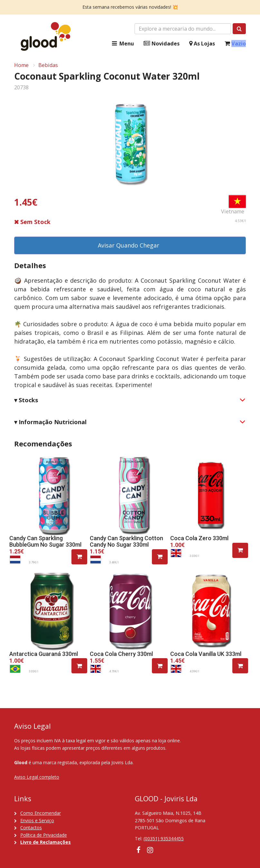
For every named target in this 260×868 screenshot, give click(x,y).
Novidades (162, 44)
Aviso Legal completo (37, 777)
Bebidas (48, 65)
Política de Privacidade (44, 835)
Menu (122, 44)
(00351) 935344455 (164, 839)
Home (21, 65)
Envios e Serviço (37, 820)
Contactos (31, 828)
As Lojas (202, 44)
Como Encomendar (41, 813)
